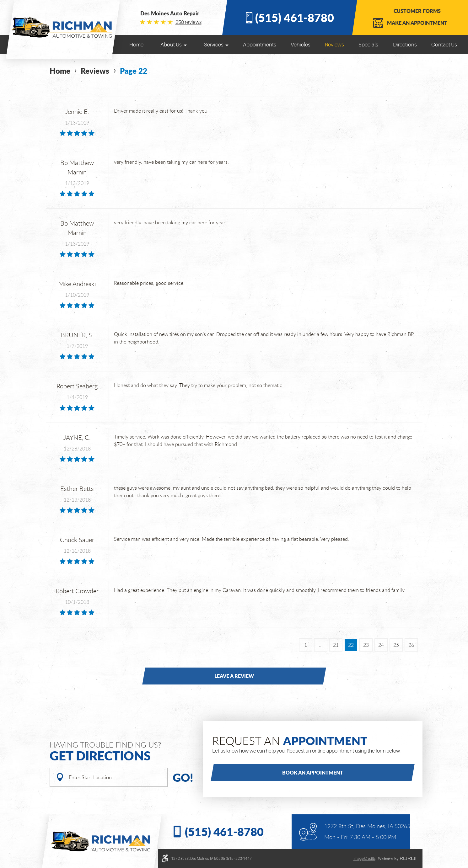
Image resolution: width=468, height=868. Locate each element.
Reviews (334, 45)
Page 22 (134, 71)
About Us (171, 45)
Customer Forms (417, 11)
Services (214, 45)
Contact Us (444, 45)
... (321, 645)
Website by (397, 859)
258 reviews (188, 22)
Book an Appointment (313, 772)
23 (366, 645)
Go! (183, 777)
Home (136, 45)
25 (396, 645)
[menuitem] (136, 45)
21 (336, 645)
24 (381, 645)
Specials (368, 45)
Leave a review (234, 676)
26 (411, 645)
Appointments (260, 45)
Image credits (364, 859)
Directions (405, 45)
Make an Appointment (417, 23)
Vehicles (301, 45)
